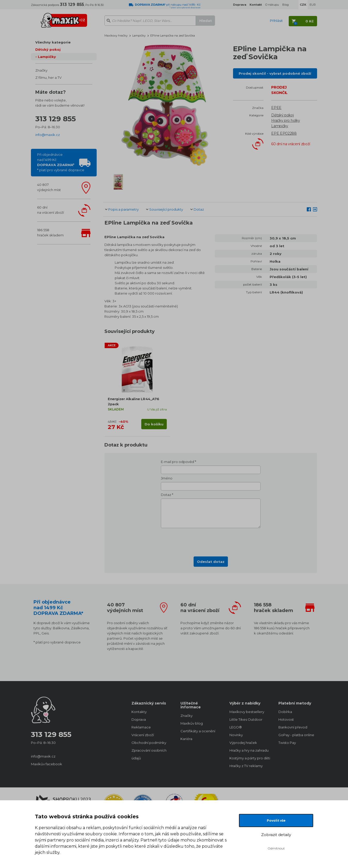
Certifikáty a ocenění (198, 731)
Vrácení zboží (143, 735)
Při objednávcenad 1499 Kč (61, 162)
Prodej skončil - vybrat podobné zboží (275, 73)
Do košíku (154, 424)
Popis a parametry (123, 209)
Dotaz (199, 209)
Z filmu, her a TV (48, 78)
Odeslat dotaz (211, 562)
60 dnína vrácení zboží (51, 210)
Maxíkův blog (192, 723)
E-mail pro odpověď (177, 462)
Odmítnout (276, 848)
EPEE (276, 108)
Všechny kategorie (53, 42)
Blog (285, 5)
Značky (41, 70)
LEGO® (236, 727)
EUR (313, 5)
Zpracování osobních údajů (149, 754)
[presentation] (211, 541)
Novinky (236, 735)
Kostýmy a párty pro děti (249, 758)
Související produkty (166, 209)
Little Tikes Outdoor (246, 719)
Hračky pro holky (285, 121)
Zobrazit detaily (276, 835)
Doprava (139, 719)
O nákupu (272, 5)
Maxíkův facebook (47, 764)
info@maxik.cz (48, 135)
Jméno (167, 478)
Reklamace (141, 727)
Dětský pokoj (48, 49)
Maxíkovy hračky (116, 36)
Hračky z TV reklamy (246, 766)
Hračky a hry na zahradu (249, 750)
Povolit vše (276, 820)
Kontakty (139, 712)
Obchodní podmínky (149, 743)
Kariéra (186, 739)
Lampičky (47, 57)
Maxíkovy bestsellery (247, 712)
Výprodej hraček (243, 743)
